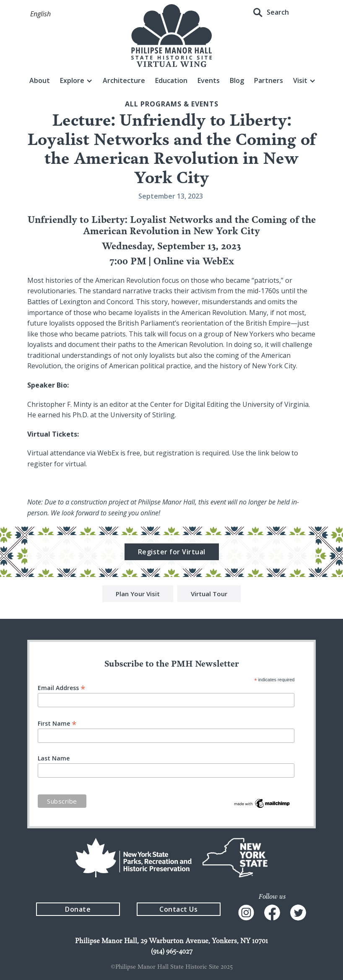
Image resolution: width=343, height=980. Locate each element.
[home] (171, 36)
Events (209, 80)
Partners (269, 80)
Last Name (54, 758)
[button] (40, 14)
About (40, 80)
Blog (237, 80)
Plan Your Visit (138, 595)
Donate (78, 909)
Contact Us (178, 909)
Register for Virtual (172, 553)
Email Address (62, 687)
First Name (57, 723)
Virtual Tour (209, 595)
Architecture (124, 80)
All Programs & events (172, 104)
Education (171, 80)
